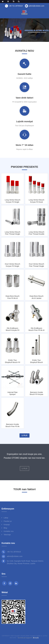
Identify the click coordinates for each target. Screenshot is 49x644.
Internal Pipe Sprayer (12, 393)
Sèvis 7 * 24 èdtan (25, 145)
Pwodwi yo (8, 521)
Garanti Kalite (24, 74)
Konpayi (7, 525)
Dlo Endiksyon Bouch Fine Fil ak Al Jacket (36, 329)
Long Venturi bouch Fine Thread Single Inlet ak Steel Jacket (13, 233)
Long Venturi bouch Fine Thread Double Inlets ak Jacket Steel (37, 233)
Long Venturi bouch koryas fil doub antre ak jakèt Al (37, 201)
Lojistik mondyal (25, 121)
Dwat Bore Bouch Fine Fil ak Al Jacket (12, 297)
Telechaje (7, 535)
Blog (5, 528)
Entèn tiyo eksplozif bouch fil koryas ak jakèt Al (12, 361)
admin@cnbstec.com (15, 556)
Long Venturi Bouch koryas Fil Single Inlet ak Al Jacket (13, 201)
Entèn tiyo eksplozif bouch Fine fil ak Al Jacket (37, 361)
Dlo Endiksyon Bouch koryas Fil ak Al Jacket (13, 329)
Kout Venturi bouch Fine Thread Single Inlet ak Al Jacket (37, 265)
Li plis (24, 435)
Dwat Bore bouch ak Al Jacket (37, 297)
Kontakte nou (9, 531)
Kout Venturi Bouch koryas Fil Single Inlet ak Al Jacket (12, 265)
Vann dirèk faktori (24, 98)
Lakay (6, 518)
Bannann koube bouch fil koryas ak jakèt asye (36, 393)
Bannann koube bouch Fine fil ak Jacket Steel (12, 425)
